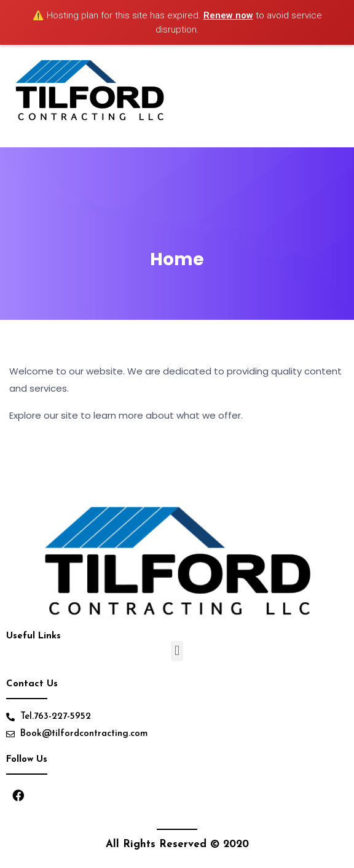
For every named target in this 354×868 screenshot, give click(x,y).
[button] (177, 651)
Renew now (228, 15)
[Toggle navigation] (334, 96)
